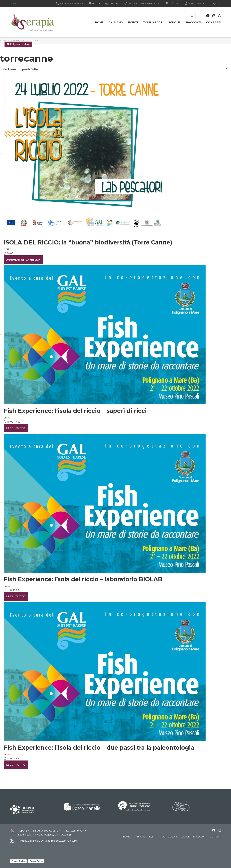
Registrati (216, 3)
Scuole (174, 22)
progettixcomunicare (63, 841)
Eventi (133, 22)
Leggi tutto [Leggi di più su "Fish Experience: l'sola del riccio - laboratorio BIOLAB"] (16, 596)
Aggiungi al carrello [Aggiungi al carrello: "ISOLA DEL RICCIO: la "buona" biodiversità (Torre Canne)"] (23, 260)
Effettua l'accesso (196, 3)
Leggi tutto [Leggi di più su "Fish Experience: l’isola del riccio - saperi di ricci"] (16, 428)
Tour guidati (153, 22)
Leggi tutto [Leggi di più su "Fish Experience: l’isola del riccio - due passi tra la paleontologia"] (16, 765)
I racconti (193, 22)
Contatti (214, 22)
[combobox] (115, 69)
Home (99, 22)
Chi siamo (116, 22)
